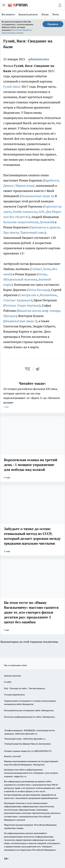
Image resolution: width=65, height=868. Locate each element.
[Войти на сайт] (60, 5)
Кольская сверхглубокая (21, 222)
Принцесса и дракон (45, 227)
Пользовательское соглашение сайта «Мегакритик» (29, 710)
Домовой (46, 222)
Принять (53, 24)
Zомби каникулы (25, 212)
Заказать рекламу (28, 14)
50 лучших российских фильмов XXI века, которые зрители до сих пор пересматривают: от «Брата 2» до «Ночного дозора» (32, 398)
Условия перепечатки (14, 695)
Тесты (56, 14)
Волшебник (48, 295)
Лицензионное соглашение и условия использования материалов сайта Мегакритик (30, 702)
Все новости (8, 14)
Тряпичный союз (33, 232)
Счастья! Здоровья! (17, 300)
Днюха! (9, 186)
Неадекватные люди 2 (37, 196)
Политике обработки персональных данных (17, 31)
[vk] (28, 369)
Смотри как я (29, 295)
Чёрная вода (24, 186)
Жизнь (45, 14)
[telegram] (39, 369)
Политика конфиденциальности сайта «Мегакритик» (30, 717)
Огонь (42, 274)
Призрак (10, 316)
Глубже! (36, 269)
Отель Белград (38, 290)
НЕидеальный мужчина (20, 279)
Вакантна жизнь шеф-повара (39, 311)
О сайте (8, 682)
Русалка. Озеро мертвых (22, 305)
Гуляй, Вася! (12, 87)
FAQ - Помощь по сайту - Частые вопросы (24, 688)
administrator (39, 59)
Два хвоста (11, 232)
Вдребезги (51, 180)
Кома (47, 269)
